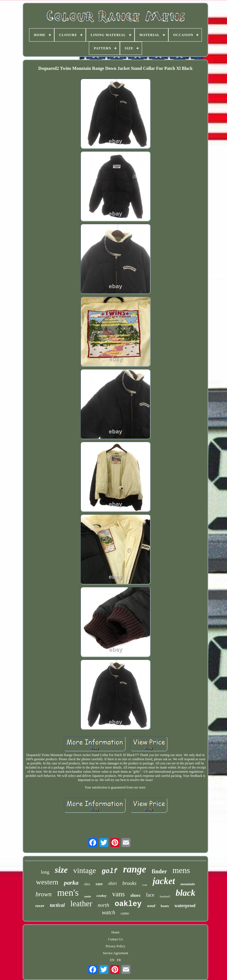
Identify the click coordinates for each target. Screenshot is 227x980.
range (135, 869)
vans (118, 894)
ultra (87, 884)
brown (43, 894)
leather (81, 904)
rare (99, 884)
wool (151, 906)
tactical (57, 905)
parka (71, 883)
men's (68, 893)
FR (119, 960)
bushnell (165, 896)
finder (159, 871)
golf (110, 871)
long (45, 872)
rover (40, 906)
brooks (129, 883)
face (150, 895)
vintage (84, 870)
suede (87, 896)
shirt (113, 883)
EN (112, 960)
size (61, 870)
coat (145, 885)
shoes (135, 895)
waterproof (185, 906)
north (103, 905)
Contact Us (115, 939)
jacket (164, 881)
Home (115, 932)
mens (181, 870)
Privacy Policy (115, 946)
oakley (128, 904)
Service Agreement (115, 953)
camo (125, 913)
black (185, 893)
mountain (188, 884)
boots (165, 906)
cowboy (101, 896)
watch (109, 912)
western (47, 882)
